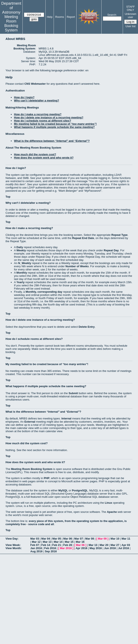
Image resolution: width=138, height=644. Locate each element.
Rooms (59, 17)
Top (8, 197)
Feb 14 (46, 545)
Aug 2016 (36, 551)
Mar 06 (68, 539)
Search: (112, 15)
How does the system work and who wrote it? (44, 158)
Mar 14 (58, 542)
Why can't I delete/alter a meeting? (37, 101)
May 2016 (96, 548)
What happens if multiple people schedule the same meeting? (54, 127)
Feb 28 (68, 545)
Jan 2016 (36, 548)
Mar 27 (115, 545)
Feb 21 (57, 545)
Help (50, 17)
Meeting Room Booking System (11, 23)
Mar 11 (126, 539)
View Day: (12, 539)
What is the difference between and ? (52, 141)
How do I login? (24, 97)
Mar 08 (90, 539)
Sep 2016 (51, 551)
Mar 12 (36, 542)
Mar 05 (57, 539)
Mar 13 (47, 542)
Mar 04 (46, 539)
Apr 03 (126, 545)
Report (71, 17)
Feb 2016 (50, 548)
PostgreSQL (80, 490)
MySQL (63, 490)
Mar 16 (80, 542)
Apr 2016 (82, 548)
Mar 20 (104, 545)
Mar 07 (79, 539)
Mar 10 (115, 539)
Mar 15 (69, 542)
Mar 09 (102, 539)
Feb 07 (35, 545)
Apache (112, 512)
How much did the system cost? (35, 154)
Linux (108, 503)
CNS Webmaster (35, 84)
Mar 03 (35, 539)
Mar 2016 (66, 548)
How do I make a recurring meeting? (38, 114)
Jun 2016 (110, 548)
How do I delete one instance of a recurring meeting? (49, 117)
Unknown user (130, 15)
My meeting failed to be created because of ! (55, 124)
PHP (47, 478)
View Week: (13, 545)
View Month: (14, 548)
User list (130, 26)
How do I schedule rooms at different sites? (43, 121)
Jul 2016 (123, 548)
